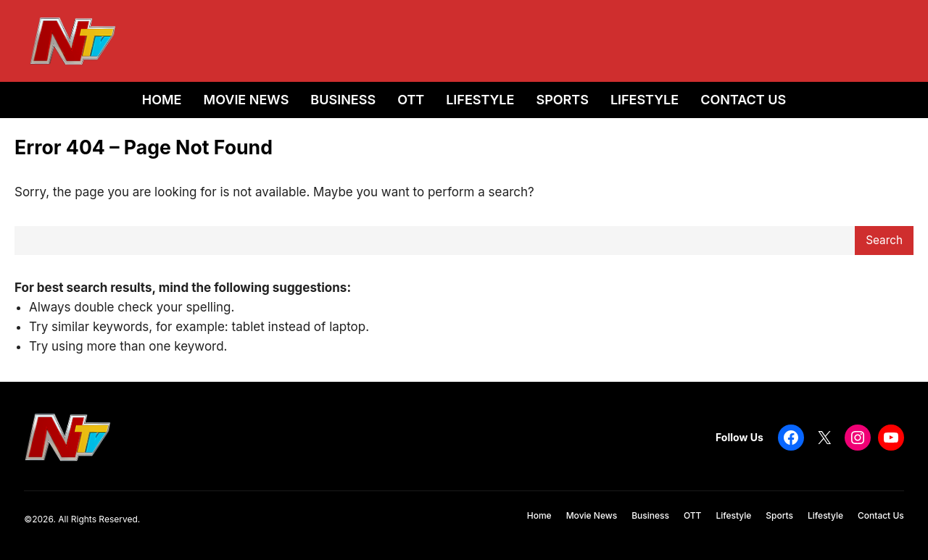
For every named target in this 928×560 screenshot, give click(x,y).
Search (884, 240)
